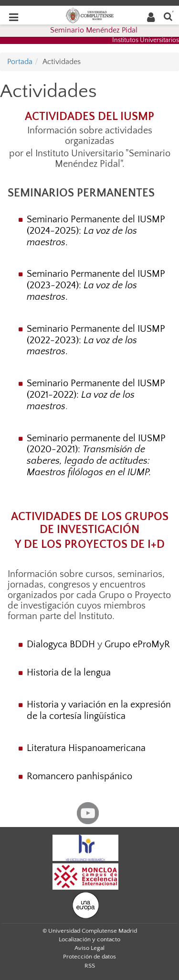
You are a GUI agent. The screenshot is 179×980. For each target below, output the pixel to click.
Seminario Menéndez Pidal (94, 30)
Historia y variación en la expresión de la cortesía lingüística (99, 710)
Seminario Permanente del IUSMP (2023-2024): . (96, 285)
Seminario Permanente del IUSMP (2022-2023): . (96, 340)
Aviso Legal (89, 948)
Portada (20, 62)
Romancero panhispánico (79, 776)
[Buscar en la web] (168, 16)
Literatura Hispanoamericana (86, 748)
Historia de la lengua (69, 673)
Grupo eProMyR (137, 644)
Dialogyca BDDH (61, 644)
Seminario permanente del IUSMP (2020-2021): (96, 456)
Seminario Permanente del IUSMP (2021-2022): (96, 395)
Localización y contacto (89, 939)
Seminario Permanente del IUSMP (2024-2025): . (96, 231)
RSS (90, 966)
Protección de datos (89, 957)
